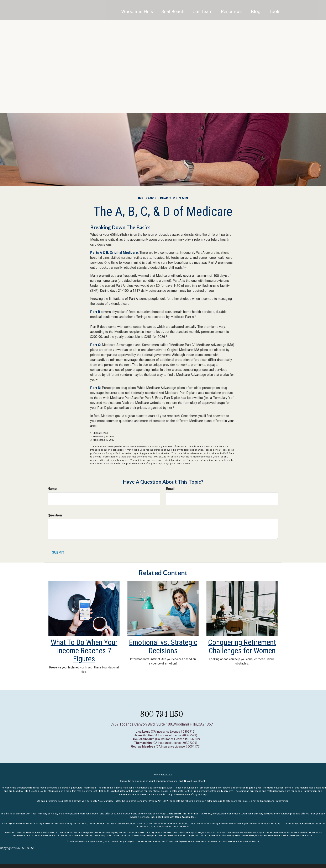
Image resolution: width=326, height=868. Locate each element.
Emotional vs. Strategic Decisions (163, 647)
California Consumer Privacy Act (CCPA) (148, 801)
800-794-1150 (162, 714)
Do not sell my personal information (269, 801)
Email (170, 489)
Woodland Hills (137, 15)
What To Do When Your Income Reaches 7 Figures (84, 651)
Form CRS (167, 775)
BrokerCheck (198, 781)
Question (55, 515)
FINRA (202, 814)
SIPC (209, 814)
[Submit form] (58, 553)
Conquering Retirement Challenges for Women (242, 647)
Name (52, 489)
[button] (173, 16)
